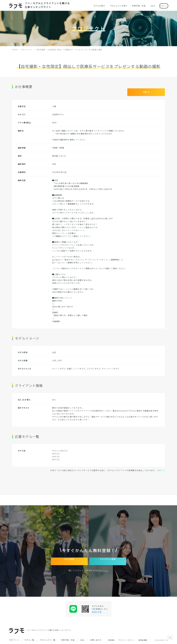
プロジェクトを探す (119, 6)
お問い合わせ (96, 640)
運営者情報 (143, 640)
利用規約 (111, 640)
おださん (56, 452)
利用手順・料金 (137, 6)
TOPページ (14, 640)
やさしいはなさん (60, 449)
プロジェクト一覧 (48, 640)
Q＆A (149, 6)
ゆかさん (56, 457)
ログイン (162, 6)
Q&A (82, 640)
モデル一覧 (29, 640)
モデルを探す (101, 6)
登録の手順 (97, 612)
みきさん (56, 455)
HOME (15, 50)
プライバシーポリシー (127, 640)
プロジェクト (27, 50)
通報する (161, 468)
